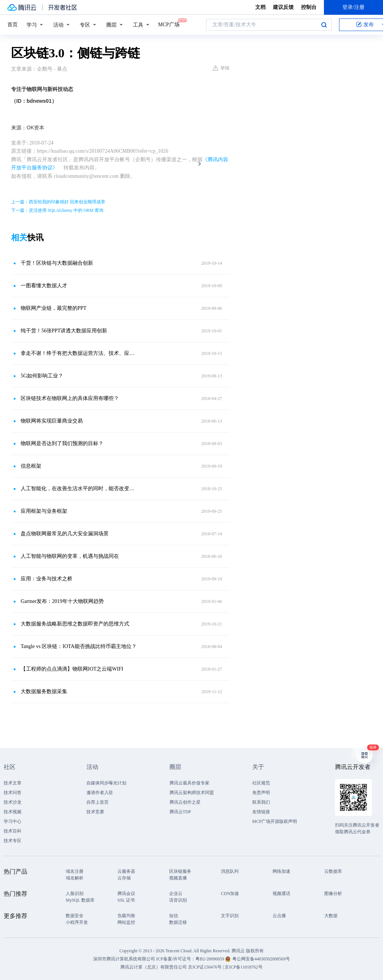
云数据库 (333, 871)
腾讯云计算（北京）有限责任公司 (154, 967)
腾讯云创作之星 (185, 802)
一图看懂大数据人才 (44, 286)
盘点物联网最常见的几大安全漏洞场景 (65, 534)
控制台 (309, 7)
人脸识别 (75, 893)
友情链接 (261, 812)
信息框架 (31, 466)
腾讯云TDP (180, 812)
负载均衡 (126, 916)
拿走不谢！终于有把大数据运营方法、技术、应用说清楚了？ (79, 353)
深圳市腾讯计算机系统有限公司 (124, 959)
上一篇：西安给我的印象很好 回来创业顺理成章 (58, 202)
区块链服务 (180, 871)
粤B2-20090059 (210, 959)
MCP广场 (169, 24)
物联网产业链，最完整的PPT (54, 308)
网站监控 (126, 922)
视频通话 (281, 893)
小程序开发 (77, 922)
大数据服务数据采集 (44, 691)
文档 (260, 7)
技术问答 (13, 793)
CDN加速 (230, 893)
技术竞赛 (95, 812)
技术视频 (13, 812)
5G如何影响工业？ (42, 376)
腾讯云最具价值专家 (189, 783)
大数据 (331, 916)
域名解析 (75, 878)
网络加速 (281, 871)
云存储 (124, 878)
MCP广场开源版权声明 (275, 821)
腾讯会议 (126, 893)
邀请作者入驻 (100, 793)
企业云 (176, 893)
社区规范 (261, 783)
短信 (174, 916)
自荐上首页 (98, 802)
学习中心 (13, 821)
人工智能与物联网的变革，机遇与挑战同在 (70, 556)
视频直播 (178, 878)
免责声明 (261, 793)
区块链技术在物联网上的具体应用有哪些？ (70, 398)
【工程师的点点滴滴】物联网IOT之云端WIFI (72, 669)
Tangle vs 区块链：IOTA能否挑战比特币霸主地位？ (79, 646)
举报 (221, 68)
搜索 (324, 25)
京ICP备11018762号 (243, 967)
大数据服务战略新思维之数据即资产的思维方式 (75, 624)
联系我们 (261, 802)
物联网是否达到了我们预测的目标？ (62, 443)
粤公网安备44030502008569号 (261, 959)
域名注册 (75, 871)
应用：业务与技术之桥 (47, 579)
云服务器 (126, 871)
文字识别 (230, 916)
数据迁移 (178, 922)
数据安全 (75, 916)
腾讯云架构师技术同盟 (192, 793)
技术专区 (13, 841)
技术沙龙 (13, 802)
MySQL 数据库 (80, 900)
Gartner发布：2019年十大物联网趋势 (62, 601)
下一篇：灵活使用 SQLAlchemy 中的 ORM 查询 (57, 210)
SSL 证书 (126, 900)
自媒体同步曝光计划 (106, 783)
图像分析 (333, 893)
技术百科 (13, 831)
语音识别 (178, 900)
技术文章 (13, 783)
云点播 (279, 916)
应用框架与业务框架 (44, 511)
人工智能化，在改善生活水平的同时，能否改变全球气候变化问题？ (79, 489)
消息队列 (230, 871)
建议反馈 (283, 7)
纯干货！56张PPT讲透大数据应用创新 (64, 331)
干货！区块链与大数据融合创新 (57, 263)
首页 (13, 25)
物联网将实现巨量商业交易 (52, 421)
